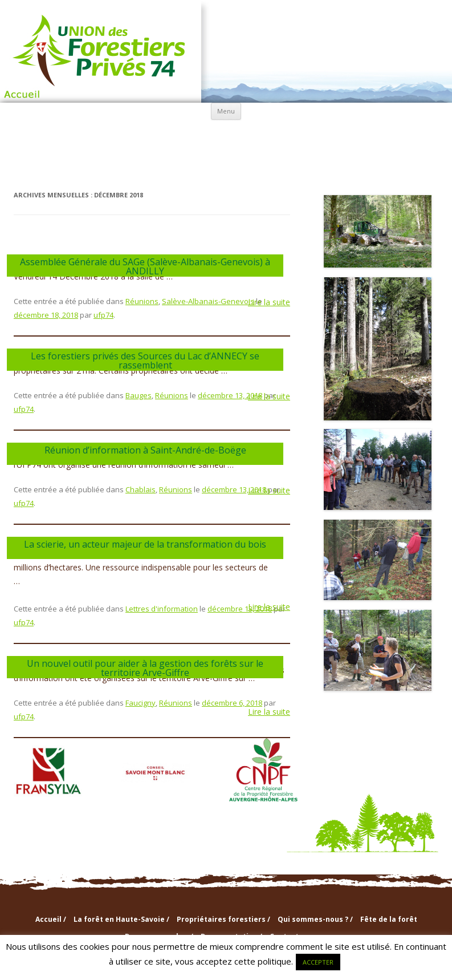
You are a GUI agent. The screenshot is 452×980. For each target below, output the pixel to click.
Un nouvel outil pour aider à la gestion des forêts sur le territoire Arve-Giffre (145, 668)
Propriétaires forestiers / (223, 919)
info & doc (379, 135)
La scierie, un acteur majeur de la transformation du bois (145, 544)
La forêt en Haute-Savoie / (121, 919)
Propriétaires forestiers (150, 136)
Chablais (141, 489)
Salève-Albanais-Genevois (208, 301)
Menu (226, 111)
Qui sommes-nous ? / (315, 919)
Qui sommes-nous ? (226, 136)
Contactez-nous (303, 163)
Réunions (142, 301)
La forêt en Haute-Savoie (73, 136)
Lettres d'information (162, 609)
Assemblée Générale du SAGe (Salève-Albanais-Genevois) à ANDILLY (145, 266)
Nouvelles (227, 163)
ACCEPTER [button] (318, 962)
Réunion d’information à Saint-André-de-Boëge (145, 450)
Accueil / (51, 919)
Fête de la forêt (389, 919)
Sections (302, 135)
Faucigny (141, 703)
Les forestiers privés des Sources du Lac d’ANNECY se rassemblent (145, 361)
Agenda (150, 163)
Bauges (139, 395)
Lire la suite (269, 302)
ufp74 (103, 315)
